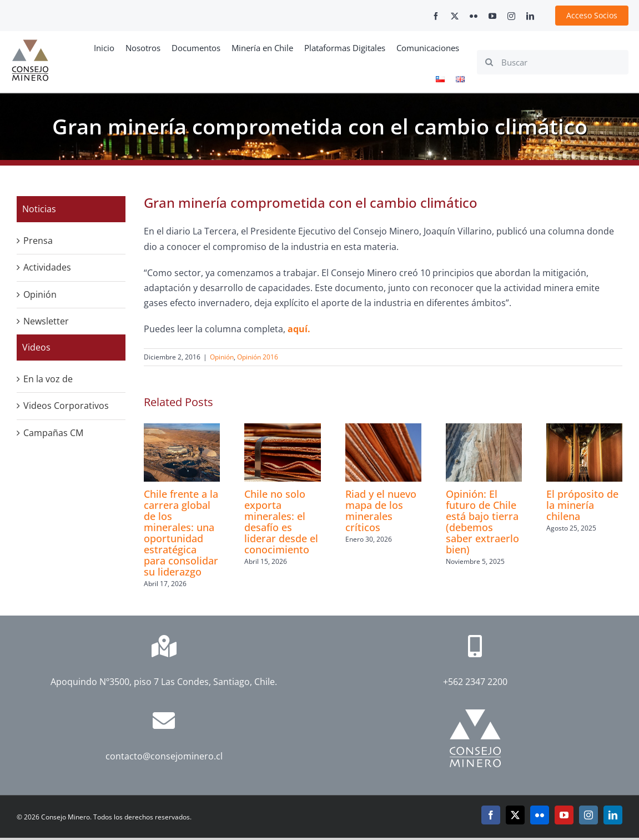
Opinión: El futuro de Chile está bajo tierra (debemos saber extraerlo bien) (482, 522)
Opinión (222, 357)
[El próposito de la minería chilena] (584, 429)
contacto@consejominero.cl (164, 756)
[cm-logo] (30, 44)
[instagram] (511, 16)
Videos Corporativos (66, 406)
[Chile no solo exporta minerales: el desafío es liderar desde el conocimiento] (282, 429)
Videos (36, 347)
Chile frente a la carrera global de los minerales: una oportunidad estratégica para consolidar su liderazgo (181, 533)
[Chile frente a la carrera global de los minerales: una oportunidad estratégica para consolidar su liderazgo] (182, 429)
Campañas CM (53, 433)
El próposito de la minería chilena (582, 505)
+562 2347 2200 (475, 682)
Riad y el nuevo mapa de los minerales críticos (381, 511)
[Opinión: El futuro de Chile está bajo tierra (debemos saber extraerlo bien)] (484, 429)
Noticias (39, 209)
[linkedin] (530, 16)
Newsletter (46, 321)
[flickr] (474, 16)
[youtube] (492, 16)
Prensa (38, 241)
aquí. (298, 329)
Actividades (47, 267)
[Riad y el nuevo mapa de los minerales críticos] (383, 429)
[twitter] (455, 16)
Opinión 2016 (258, 357)
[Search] (489, 62)
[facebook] (436, 16)
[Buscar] (553, 62)
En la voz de (48, 379)
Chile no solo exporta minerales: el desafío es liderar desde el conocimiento (281, 522)
